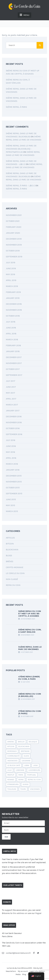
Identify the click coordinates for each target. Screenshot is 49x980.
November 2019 (14, 245)
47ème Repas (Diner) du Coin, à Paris (29, 678)
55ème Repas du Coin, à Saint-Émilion (30, 631)
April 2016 (11, 458)
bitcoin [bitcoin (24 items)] (11, 746)
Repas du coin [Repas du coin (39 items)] (34, 780)
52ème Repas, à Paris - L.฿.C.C (20, 186)
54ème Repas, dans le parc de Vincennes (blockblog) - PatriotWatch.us (21, 149)
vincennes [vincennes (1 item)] (35, 789)
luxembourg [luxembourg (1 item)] (34, 770)
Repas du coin (13, 585)
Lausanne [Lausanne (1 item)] (26, 761)
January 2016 (13, 470)
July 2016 (11, 440)
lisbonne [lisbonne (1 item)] (20, 770)
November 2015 (14, 482)
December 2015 (14, 476)
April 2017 (11, 399)
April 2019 (11, 280)
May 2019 (10, 274)
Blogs (9, 555)
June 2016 (11, 446)
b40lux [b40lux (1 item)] (21, 742)
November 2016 (14, 422)
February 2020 (14, 227)
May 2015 (10, 505)
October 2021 (13, 221)
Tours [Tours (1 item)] (23, 789)
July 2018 (11, 322)
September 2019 (14, 257)
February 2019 (13, 292)
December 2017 (14, 357)
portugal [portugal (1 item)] (32, 775)
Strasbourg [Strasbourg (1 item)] (13, 784)
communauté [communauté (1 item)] (13, 756)
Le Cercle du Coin (15, 573)
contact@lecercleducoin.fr (16, 953)
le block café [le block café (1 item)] (14, 765)
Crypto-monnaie (15, 567)
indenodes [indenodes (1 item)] (12, 761)
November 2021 (14, 215)
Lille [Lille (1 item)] (9, 770)
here (41, 870)
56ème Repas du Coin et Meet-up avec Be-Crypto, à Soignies (30, 614)
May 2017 (10, 393)
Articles (10, 538)
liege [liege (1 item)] (35, 765)
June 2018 (11, 328)
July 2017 (11, 381)
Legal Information (37, 971)
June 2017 (11, 387)
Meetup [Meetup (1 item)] (11, 775)
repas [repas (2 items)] (21, 780)
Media (18, 974)
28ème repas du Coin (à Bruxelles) (30, 695)
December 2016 (14, 416)
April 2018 (11, 334)
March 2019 (12, 286)
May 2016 (10, 452)
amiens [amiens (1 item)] (11, 742)
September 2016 (14, 434)
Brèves (10, 561)
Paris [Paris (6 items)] (21, 775)
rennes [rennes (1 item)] (11, 780)
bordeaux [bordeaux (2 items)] (12, 751)
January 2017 (13, 411)
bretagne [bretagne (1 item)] (25, 751)
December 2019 (14, 239)
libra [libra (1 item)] (27, 765)
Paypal (38, 913)
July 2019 (11, 263)
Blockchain (12, 550)
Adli (41, 968)
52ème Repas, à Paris (16, 107)
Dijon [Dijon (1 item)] (26, 756)
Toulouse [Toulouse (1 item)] (12, 789)
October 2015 (13, 488)
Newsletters (11, 971)
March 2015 (12, 511)
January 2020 (13, 233)
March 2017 (12, 405)
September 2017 (14, 375)
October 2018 (13, 316)
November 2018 (14, 310)
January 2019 (13, 298)
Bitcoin (10, 544)
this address (19, 913)
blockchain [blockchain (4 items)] (24, 746)
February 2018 (13, 345)
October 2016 (13, 428)
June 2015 (11, 499)
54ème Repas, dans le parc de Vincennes (30, 648)
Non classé (12, 579)
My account (23, 971)
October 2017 (13, 369)
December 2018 (14, 304)
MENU (24, 15)
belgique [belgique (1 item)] (33, 742)
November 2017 (14, 363)
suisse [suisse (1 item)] (26, 784)
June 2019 (11, 268)
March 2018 (12, 339)
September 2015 (14, 493)
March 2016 (12, 464)
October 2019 (13, 251)
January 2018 (13, 351)
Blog (24, 974)
